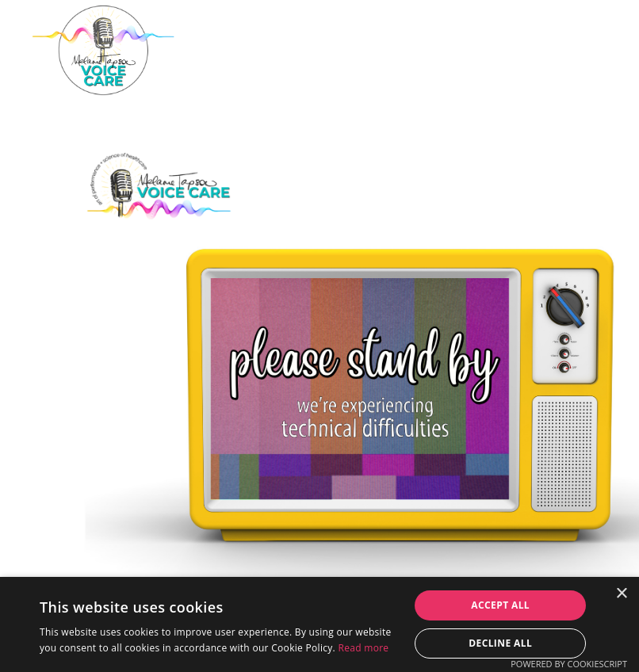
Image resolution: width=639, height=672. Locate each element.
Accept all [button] (500, 605)
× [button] (621, 594)
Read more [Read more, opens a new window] (363, 648)
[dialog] (319, 624)
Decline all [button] (500, 643)
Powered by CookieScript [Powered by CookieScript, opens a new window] (569, 664)
